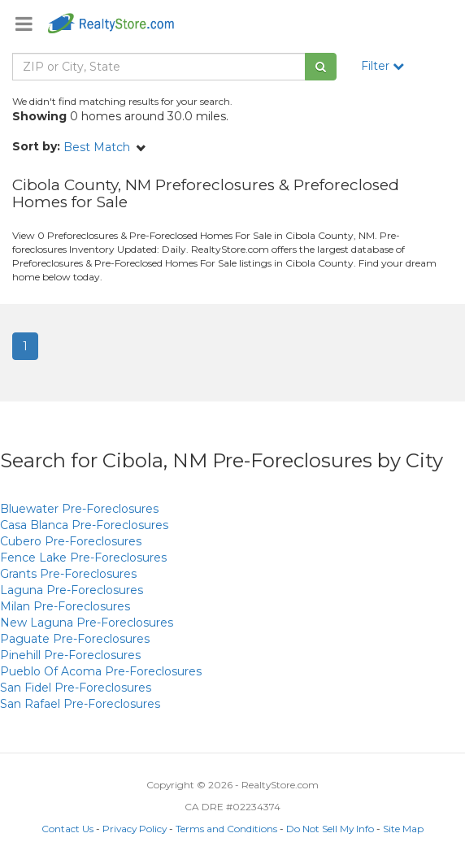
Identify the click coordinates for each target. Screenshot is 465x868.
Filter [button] (382, 66)
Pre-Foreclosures (79, 509)
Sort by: (36, 146)
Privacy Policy (135, 829)
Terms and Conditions (226, 829)
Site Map (403, 829)
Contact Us (67, 829)
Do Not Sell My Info (330, 829)
